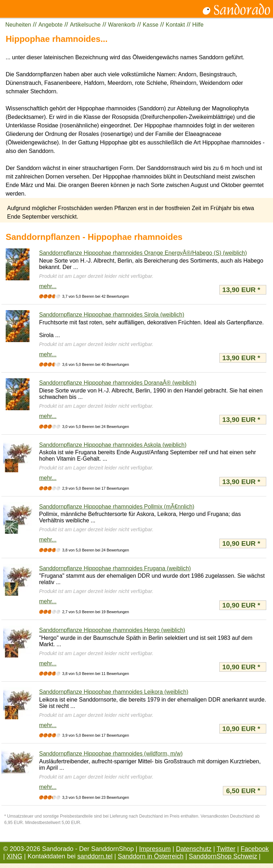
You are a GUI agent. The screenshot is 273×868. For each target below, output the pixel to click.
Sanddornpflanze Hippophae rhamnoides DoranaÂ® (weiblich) (118, 383)
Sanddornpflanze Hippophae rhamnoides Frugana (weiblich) (115, 568)
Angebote (50, 25)
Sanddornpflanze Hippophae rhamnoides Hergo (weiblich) (112, 630)
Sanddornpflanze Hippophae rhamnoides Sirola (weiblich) (112, 315)
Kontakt (175, 25)
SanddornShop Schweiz (223, 856)
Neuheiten (18, 25)
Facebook (255, 849)
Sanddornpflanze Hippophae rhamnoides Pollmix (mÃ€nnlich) (117, 507)
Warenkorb (122, 25)
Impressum (155, 849)
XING (15, 856)
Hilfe (198, 25)
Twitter (226, 849)
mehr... (48, 286)
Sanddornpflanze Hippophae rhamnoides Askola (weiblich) (113, 445)
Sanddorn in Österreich (151, 856)
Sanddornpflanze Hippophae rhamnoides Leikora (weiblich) (114, 692)
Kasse (151, 25)
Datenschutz (194, 849)
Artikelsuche (85, 25)
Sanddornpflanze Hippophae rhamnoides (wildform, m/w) (111, 754)
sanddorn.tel (95, 856)
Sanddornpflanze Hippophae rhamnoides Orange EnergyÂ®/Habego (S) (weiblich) (143, 253)
